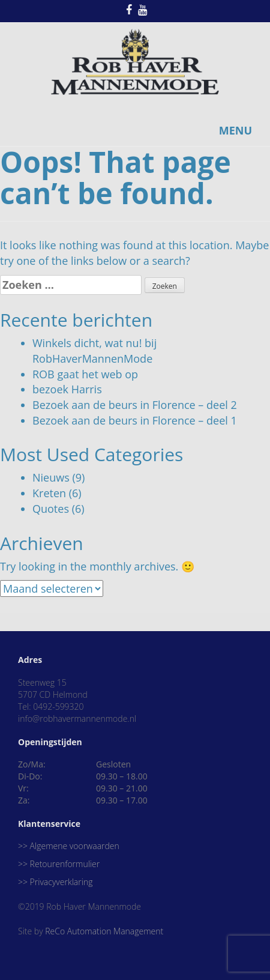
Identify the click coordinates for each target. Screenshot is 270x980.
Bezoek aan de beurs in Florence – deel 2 (135, 405)
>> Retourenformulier (59, 864)
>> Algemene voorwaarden (69, 846)
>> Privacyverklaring (55, 882)
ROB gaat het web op (85, 374)
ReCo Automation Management (104, 931)
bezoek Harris (67, 389)
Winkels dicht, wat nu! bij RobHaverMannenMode (94, 351)
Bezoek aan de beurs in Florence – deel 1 (135, 420)
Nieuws (51, 477)
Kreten (49, 493)
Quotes (51, 509)
